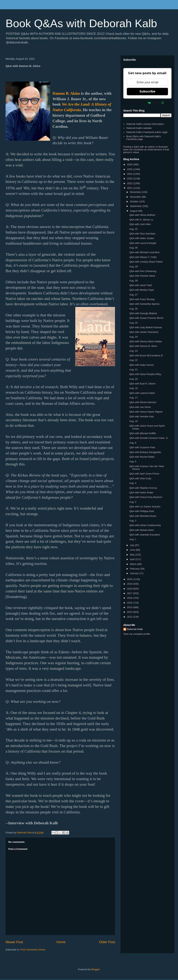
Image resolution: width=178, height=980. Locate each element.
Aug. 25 (133, 323)
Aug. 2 (133, 521)
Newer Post (14, 942)
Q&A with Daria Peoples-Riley (145, 374)
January (135, 573)
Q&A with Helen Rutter (141, 492)
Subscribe (147, 91)
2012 (130, 617)
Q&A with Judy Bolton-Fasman (146, 327)
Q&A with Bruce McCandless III (146, 355)
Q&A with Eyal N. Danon (142, 384)
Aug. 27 (133, 295)
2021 (130, 188)
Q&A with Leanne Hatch (142, 393)
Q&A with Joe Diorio (140, 407)
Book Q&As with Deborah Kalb (81, 23)
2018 (130, 589)
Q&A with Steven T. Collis (143, 257)
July (132, 545)
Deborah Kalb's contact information (145, 124)
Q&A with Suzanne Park (142, 447)
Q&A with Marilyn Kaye (141, 290)
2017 (130, 593)
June (133, 550)
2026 (130, 164)
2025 (130, 169)
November (136, 197)
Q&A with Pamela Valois (142, 276)
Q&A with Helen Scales (142, 238)
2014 (130, 607)
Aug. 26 (133, 309)
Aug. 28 (133, 281)
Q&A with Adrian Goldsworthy (145, 525)
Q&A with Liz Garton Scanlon (145, 507)
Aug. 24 (133, 337)
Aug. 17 (133, 398)
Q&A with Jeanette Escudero (145, 535)
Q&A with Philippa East (142, 511)
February (135, 569)
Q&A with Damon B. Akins (143, 346)
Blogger (95, 969)
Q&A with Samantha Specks (144, 304)
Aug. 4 (133, 483)
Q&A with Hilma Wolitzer (142, 215)
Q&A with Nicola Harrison (143, 402)
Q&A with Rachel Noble (142, 457)
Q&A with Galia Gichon (141, 365)
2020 (130, 579)
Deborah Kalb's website (139, 128)
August (134, 211)
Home (61, 942)
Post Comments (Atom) (33, 950)
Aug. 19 (133, 388)
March (134, 564)
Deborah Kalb (135, 629)
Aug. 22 (133, 360)
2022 (130, 183)
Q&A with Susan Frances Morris (146, 318)
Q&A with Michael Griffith (143, 433)
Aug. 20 (133, 379)
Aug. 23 (133, 351)
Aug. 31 (133, 229)
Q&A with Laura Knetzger (143, 243)
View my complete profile (137, 634)
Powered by (147, 103)
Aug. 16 (133, 421)
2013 (130, 612)
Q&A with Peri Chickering (143, 271)
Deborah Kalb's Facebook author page (147, 132)
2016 (130, 598)
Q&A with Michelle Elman (143, 516)
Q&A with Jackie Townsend (144, 332)
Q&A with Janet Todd (140, 285)
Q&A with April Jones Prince (144, 474)
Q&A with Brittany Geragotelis (145, 452)
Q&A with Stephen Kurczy (143, 488)
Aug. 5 (133, 461)
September (136, 206)
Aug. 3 (133, 502)
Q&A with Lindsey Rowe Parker (146, 262)
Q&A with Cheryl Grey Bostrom (146, 497)
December (136, 192)
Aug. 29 (133, 267)
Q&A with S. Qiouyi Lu (141, 220)
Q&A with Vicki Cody (140, 478)
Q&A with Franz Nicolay (142, 299)
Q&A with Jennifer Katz (142, 416)
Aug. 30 (133, 248)
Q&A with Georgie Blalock (143, 313)
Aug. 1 (133, 539)
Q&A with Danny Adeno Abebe (146, 341)
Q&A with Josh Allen (140, 224)
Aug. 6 (133, 443)
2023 (130, 179)
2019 (130, 584)
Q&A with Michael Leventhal (144, 252)
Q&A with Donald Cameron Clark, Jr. (149, 438)
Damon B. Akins (66, 93)
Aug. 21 (133, 370)
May (133, 555)
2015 (130, 603)
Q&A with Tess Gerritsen (142, 234)
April (133, 559)
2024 (130, 174)
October (135, 201)
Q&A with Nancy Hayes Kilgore (146, 412)
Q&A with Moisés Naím (142, 530)
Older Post (107, 942)
